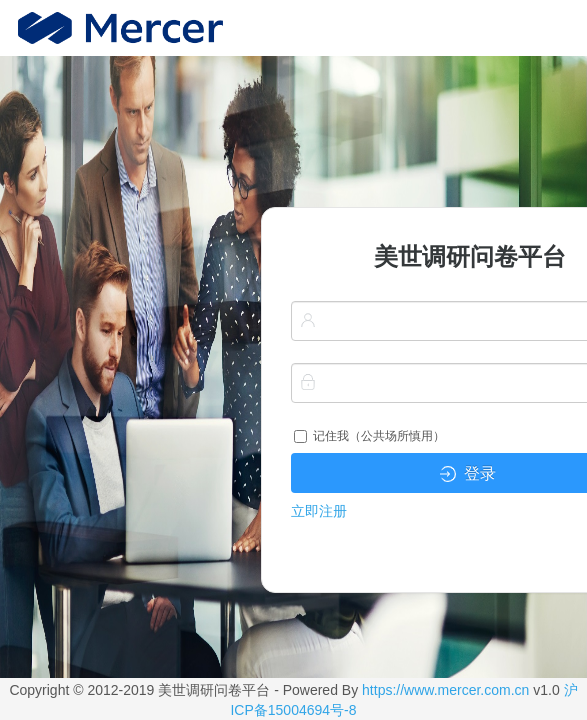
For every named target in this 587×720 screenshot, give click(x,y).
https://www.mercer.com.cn (445, 690)
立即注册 (319, 511)
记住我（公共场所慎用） (369, 436)
